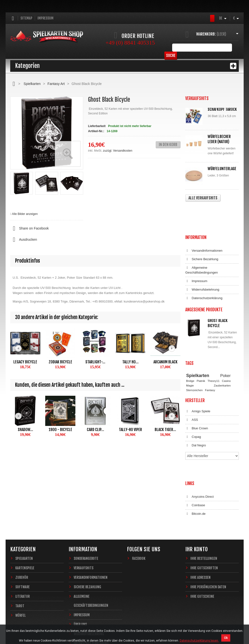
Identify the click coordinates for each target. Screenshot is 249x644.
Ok (226, 638)
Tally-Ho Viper (130, 430)
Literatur (22, 544)
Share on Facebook (29, 229)
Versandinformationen (204, 222)
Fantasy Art (56, 84)
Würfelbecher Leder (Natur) (219, 139)
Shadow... (25, 430)
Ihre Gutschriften (204, 516)
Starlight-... (95, 362)
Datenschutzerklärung (204, 269)
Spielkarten (32, 84)
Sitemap (26, 18)
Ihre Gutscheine (202, 544)
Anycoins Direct (200, 450)
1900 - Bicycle (60, 430)
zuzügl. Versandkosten (118, 151)
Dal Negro (196, 414)
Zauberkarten (222, 354)
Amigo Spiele (198, 380)
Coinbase (195, 458)
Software (22, 535)
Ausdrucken (24, 240)
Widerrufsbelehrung (202, 261)
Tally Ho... (130, 362)
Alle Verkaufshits (203, 198)
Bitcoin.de (195, 467)
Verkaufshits (84, 516)
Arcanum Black (165, 362)
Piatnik (201, 349)
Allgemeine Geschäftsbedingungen (202, 241)
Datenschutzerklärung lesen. (199, 641)
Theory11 (213, 349)
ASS (192, 388)
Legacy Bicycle (25, 362)
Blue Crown (197, 397)
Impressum (45, 18)
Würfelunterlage (222, 169)
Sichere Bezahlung (202, 230)
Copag (193, 405)
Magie (190, 354)
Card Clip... (95, 430)
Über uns (80, 572)
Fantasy (210, 358)
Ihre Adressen (200, 525)
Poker (226, 344)
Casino (226, 349)
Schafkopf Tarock (222, 109)
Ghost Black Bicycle (218, 294)
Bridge (190, 349)
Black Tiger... (165, 430)
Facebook (139, 506)
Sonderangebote (86, 506)
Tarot (20, 554)
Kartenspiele (25, 516)
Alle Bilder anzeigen (25, 214)
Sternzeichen (194, 358)
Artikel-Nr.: (96, 131)
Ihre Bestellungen (204, 506)
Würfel (20, 563)
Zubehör (22, 525)
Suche (231, 47)
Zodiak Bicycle (60, 362)
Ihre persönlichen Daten (208, 535)
